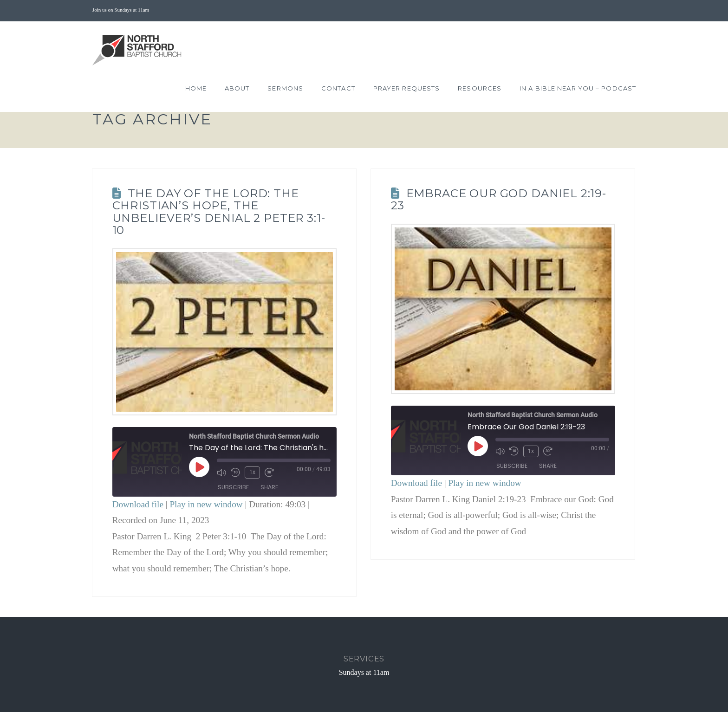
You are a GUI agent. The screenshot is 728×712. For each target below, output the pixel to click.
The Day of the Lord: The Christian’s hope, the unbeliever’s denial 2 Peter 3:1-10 (219, 212)
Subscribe (233, 487)
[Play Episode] (199, 467)
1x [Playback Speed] (252, 472)
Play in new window (206, 504)
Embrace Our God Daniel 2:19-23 (499, 199)
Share (269, 487)
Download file (138, 504)
